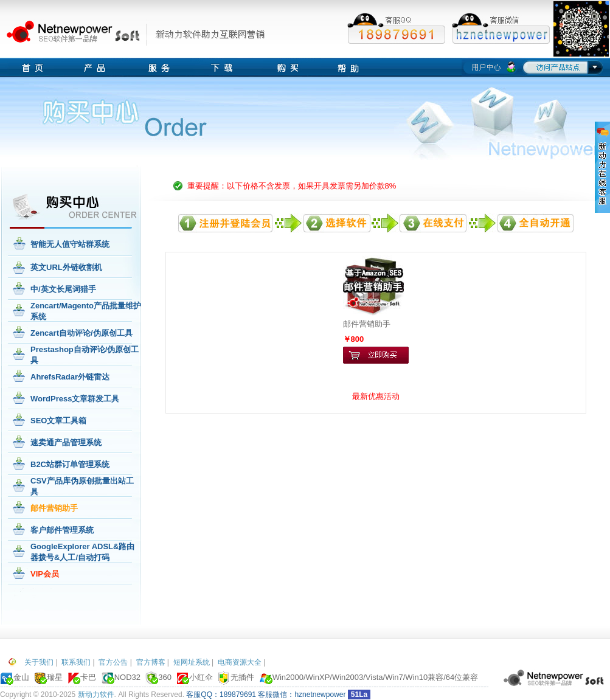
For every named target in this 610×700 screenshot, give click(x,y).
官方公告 (113, 662)
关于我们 (39, 662)
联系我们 (76, 662)
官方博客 (151, 662)
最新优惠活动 (376, 396)
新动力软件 (96, 695)
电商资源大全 (240, 662)
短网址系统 (192, 662)
